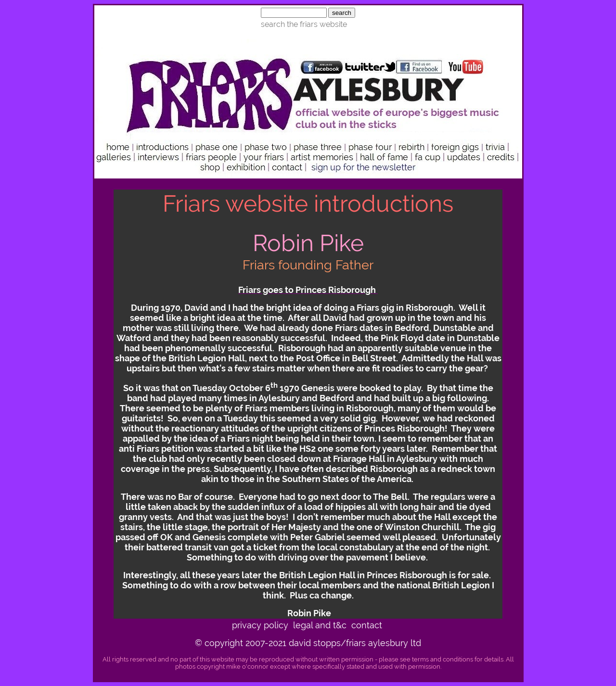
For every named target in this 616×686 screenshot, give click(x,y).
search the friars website (304, 24)
